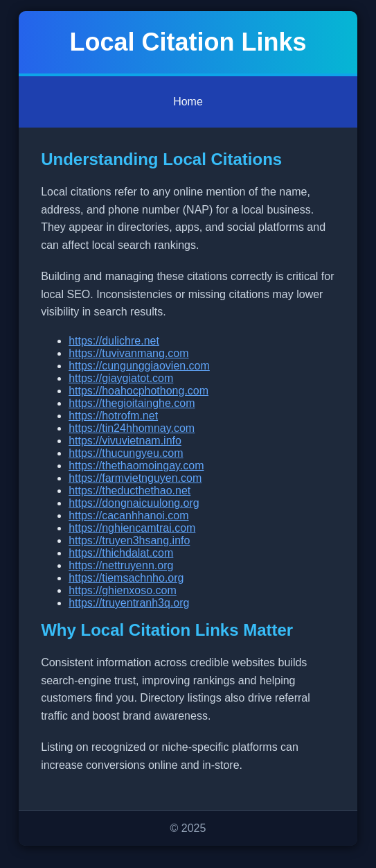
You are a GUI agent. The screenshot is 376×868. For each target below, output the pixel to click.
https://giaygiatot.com (121, 378)
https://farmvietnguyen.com (135, 478)
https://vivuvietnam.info (125, 441)
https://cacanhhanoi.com (128, 515)
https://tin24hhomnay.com (132, 428)
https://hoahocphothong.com (138, 391)
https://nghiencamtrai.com (132, 528)
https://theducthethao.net (129, 491)
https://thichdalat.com (121, 553)
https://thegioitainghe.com (132, 403)
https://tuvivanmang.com (128, 353)
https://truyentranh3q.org (129, 603)
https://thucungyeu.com (126, 453)
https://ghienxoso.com (123, 590)
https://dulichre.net (114, 341)
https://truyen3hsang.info (129, 540)
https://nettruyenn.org (121, 565)
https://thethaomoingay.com (136, 466)
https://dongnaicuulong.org (134, 503)
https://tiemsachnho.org (126, 578)
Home (188, 102)
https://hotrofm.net (113, 416)
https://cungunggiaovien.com (139, 366)
